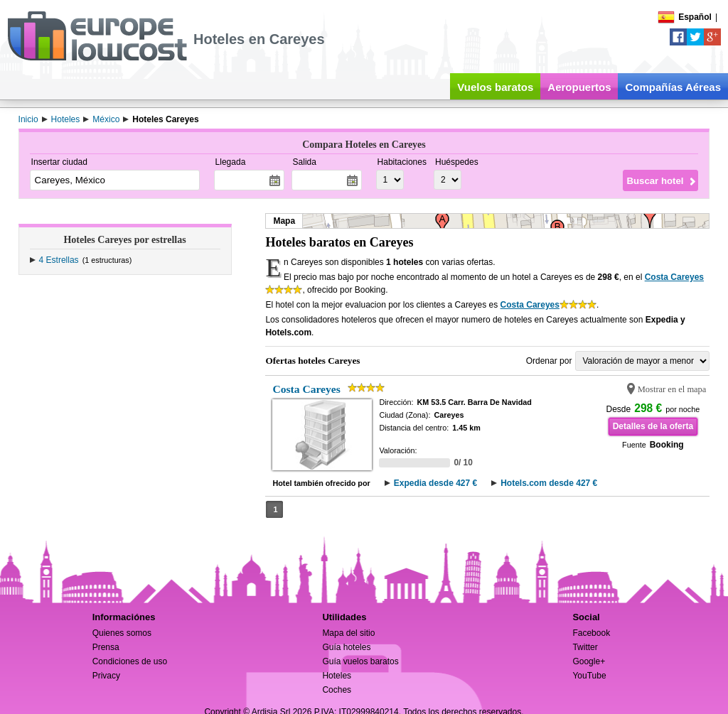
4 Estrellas (59, 260)
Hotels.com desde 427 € (549, 483)
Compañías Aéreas (673, 87)
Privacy (106, 676)
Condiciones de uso (130, 661)
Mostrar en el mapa (672, 389)
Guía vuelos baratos (360, 661)
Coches (337, 690)
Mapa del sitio (348, 633)
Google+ (589, 661)
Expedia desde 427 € (435, 483)
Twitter (585, 647)
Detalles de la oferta (653, 426)
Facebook (591, 633)
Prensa (106, 647)
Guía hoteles (346, 647)
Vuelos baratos (495, 87)
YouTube (589, 676)
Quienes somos (122, 633)
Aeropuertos (579, 87)
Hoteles (337, 676)
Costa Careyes (674, 277)
